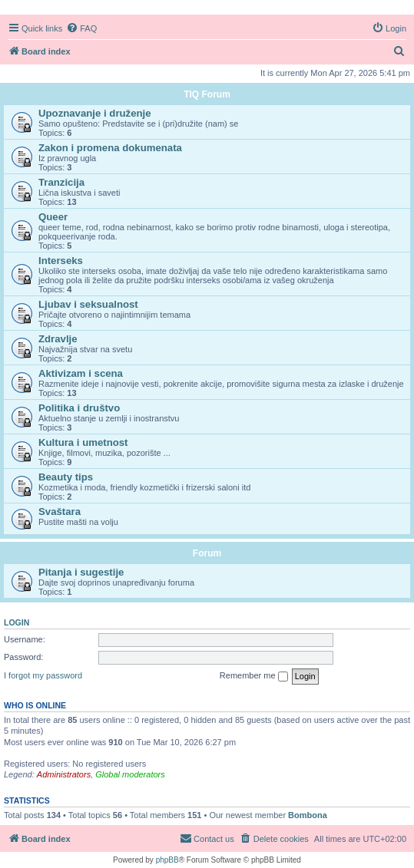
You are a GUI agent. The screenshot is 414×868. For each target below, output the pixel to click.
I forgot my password (43, 675)
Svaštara (60, 512)
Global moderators (130, 774)
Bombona (308, 815)
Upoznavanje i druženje (95, 113)
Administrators (64, 774)
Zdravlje (58, 339)
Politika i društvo (79, 408)
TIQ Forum (207, 94)
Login (17, 622)
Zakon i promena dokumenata (110, 148)
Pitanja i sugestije (81, 572)
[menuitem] (81, 28)
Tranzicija (61, 182)
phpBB (167, 860)
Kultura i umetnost (83, 442)
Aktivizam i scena (81, 373)
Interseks (61, 261)
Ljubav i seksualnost (88, 304)
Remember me (254, 676)
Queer (53, 217)
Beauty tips (66, 477)
